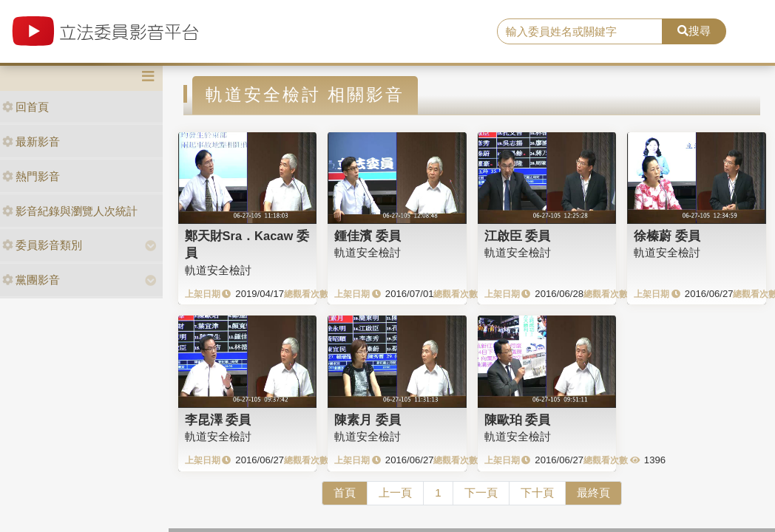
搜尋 (694, 31)
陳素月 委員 (368, 420)
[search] (580, 32)
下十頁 (537, 492)
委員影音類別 (42, 245)
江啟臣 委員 (518, 236)
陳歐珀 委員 (518, 420)
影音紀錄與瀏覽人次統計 (70, 211)
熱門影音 (31, 176)
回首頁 (26, 107)
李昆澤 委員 (218, 420)
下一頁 (481, 492)
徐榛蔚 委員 (667, 236)
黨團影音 (31, 280)
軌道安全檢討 (218, 270)
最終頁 (593, 492)
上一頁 (395, 492)
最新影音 (31, 141)
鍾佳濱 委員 (368, 236)
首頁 (345, 492)
